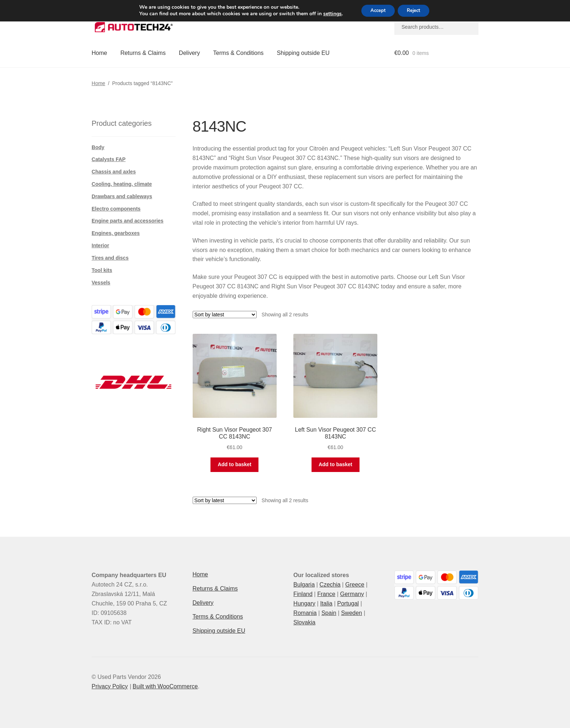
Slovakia (304, 622)
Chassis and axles (114, 172)
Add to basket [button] (235, 464)
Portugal (348, 603)
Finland (303, 594)
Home (99, 53)
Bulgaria (304, 585)
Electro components (116, 209)
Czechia (330, 585)
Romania (305, 613)
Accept (376, 11)
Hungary (304, 603)
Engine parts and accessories (128, 221)
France (326, 594)
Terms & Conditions (238, 53)
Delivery (189, 53)
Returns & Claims (143, 53)
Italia (326, 603)
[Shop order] (225, 315)
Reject (416, 11)
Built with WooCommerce (165, 686)
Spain (329, 613)
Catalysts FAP (109, 159)
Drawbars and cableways (122, 196)
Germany (352, 594)
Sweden (352, 613)
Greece (355, 585)
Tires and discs (110, 258)
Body (98, 147)
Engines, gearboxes (116, 233)
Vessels (101, 283)
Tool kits (102, 270)
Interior (100, 245)
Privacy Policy (110, 686)
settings (328, 15)
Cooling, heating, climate (122, 184)
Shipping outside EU (303, 53)
